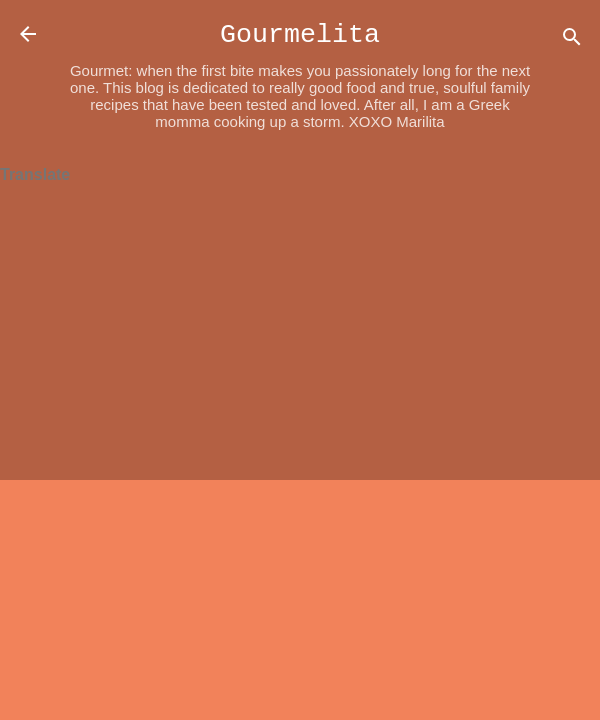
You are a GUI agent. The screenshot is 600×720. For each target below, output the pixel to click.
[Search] (572, 40)
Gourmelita (300, 35)
